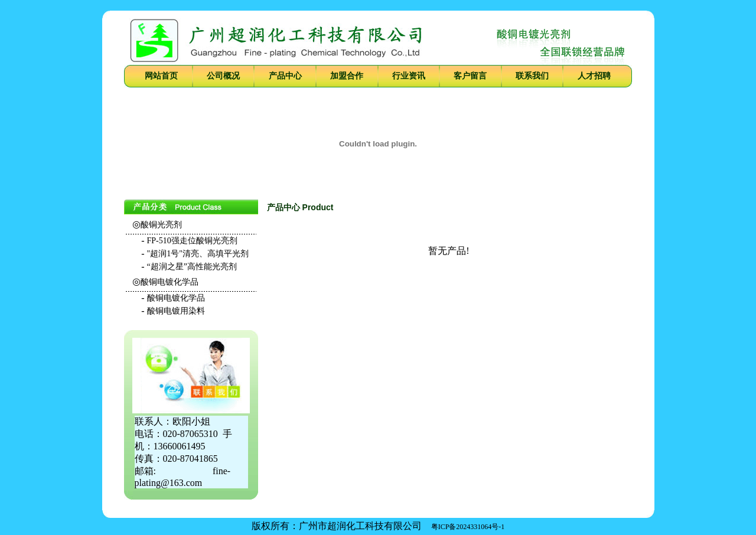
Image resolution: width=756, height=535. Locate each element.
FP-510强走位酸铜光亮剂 (192, 241)
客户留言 (470, 76)
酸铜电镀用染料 (176, 311)
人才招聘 (594, 76)
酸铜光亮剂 (161, 225)
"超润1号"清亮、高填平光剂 (198, 254)
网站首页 (161, 76)
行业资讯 (409, 76)
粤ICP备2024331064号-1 (468, 527)
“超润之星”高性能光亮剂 (192, 267)
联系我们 (532, 76)
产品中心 (285, 76)
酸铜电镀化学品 (170, 282)
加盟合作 (347, 76)
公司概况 (223, 76)
